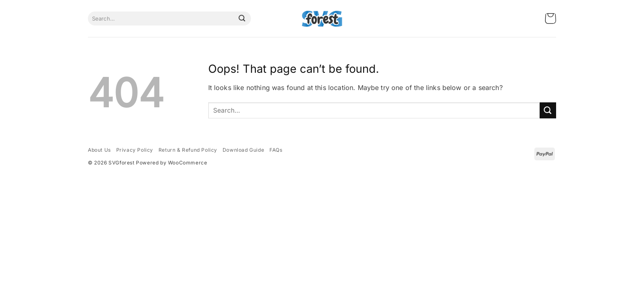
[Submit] (242, 18)
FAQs (276, 150)
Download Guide (243, 150)
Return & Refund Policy (188, 150)
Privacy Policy (135, 150)
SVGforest (121, 163)
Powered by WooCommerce (171, 163)
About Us (99, 150)
